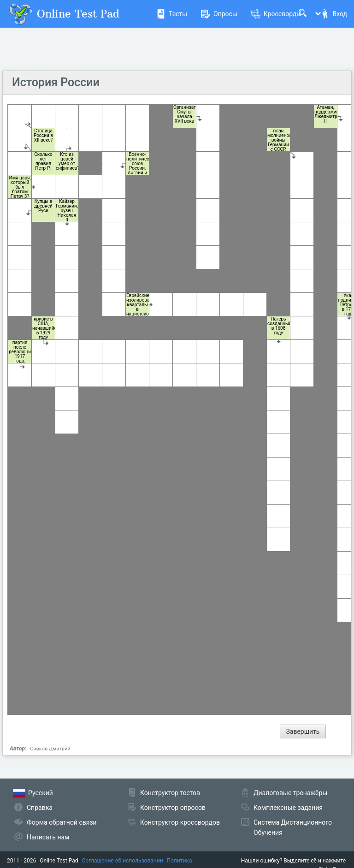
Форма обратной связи (62, 822)
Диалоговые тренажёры (290, 793)
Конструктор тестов (170, 793)
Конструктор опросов (173, 808)
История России (56, 82)
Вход (334, 14)
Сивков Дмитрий (50, 749)
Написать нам (48, 837)
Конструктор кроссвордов (180, 822)
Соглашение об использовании (123, 861)
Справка (40, 808)
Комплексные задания (288, 808)
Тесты (172, 14)
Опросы (219, 14)
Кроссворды (276, 14)
